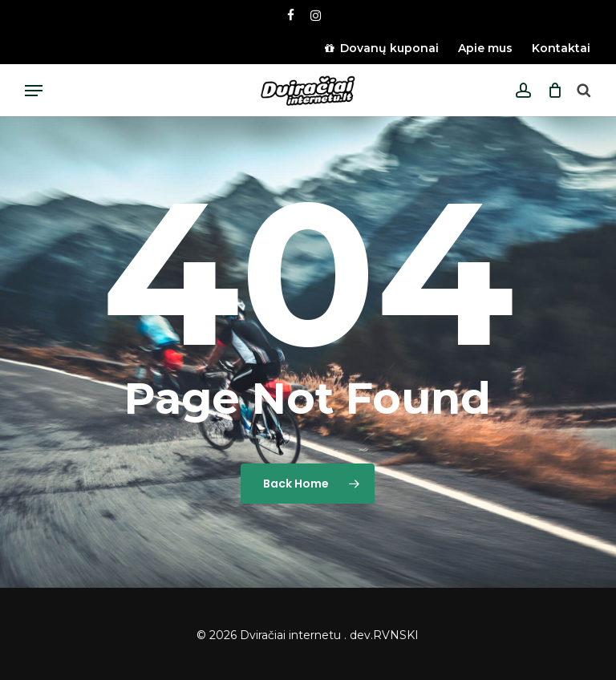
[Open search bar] (583, 91)
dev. (361, 635)
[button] (34, 91)
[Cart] (551, 91)
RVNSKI (396, 635)
